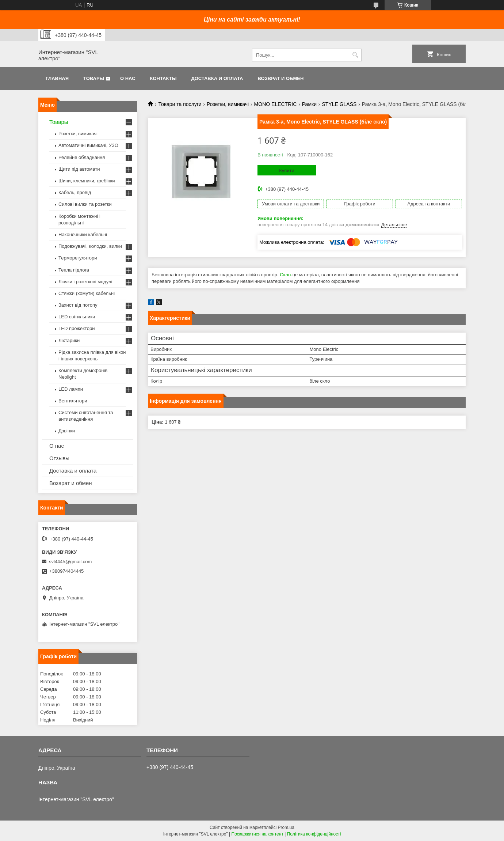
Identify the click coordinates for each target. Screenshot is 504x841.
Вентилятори (73, 401)
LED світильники (77, 317)
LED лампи (71, 389)
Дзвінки (67, 431)
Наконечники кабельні (83, 234)
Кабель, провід (75, 192)
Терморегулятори (78, 258)
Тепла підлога (74, 270)
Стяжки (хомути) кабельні (87, 293)
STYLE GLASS (339, 104)
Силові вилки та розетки (85, 204)
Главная (57, 78)
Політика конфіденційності (314, 834)
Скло (285, 275)
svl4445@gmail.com (70, 562)
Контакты (163, 78)
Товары (94, 78)
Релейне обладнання (82, 157)
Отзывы (59, 458)
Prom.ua (286, 827)
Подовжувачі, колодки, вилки (90, 246)
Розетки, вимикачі (228, 104)
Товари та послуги (180, 104)
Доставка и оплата (217, 78)
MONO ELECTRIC (276, 104)
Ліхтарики (69, 340)
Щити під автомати (79, 169)
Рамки (309, 104)
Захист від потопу (78, 305)
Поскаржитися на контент (257, 834)
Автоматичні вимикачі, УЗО (88, 145)
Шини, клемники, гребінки (87, 181)
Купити (287, 171)
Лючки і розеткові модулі (85, 282)
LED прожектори (77, 328)
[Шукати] (355, 55)
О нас (128, 78)
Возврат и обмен (280, 78)
